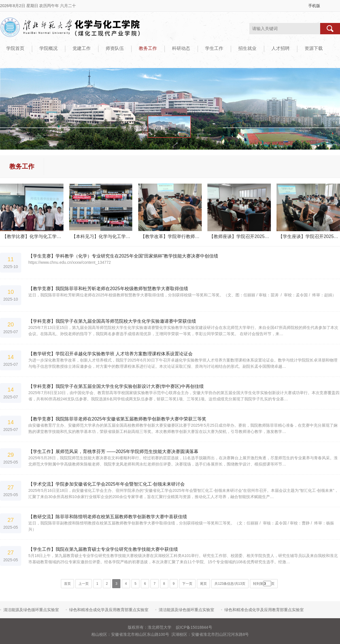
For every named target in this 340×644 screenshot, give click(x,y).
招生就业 (247, 48)
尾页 (203, 584)
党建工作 (82, 48)
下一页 (187, 584)
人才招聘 (280, 48)
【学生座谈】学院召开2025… (308, 236)
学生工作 (214, 48)
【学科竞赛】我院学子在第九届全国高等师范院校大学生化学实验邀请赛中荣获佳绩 (112, 321)
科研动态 (181, 48)
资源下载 (314, 48)
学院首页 (15, 48)
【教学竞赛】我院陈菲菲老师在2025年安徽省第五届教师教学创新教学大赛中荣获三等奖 (117, 419)
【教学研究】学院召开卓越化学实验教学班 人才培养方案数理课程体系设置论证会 (110, 354)
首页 (67, 584)
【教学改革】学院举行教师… (170, 236)
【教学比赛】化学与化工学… (32, 236)
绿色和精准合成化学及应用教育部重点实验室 (109, 610)
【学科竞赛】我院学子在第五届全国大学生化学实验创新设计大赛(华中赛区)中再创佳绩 (116, 386)
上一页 (84, 584)
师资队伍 (115, 48)
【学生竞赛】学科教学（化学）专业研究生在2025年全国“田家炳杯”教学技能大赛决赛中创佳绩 (123, 256)
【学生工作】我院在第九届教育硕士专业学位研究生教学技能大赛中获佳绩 (103, 549)
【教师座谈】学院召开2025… (239, 236)
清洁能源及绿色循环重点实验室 (31, 610)
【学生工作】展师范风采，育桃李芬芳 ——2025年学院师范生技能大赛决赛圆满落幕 (113, 451)
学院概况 (48, 48)
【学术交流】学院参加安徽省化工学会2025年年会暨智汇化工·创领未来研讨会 (107, 484)
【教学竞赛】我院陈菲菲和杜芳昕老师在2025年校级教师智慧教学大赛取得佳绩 (108, 289)
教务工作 (148, 48)
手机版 (314, 6)
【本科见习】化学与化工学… (101, 236)
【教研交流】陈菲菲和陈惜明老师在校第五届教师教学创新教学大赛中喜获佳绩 (108, 517)
